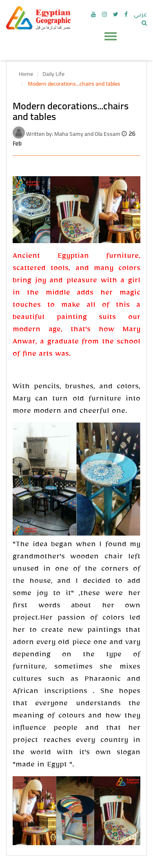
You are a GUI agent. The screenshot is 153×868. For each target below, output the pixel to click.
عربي (140, 14)
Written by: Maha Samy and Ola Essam (74, 134)
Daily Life (53, 74)
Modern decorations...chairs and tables (73, 84)
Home (26, 74)
